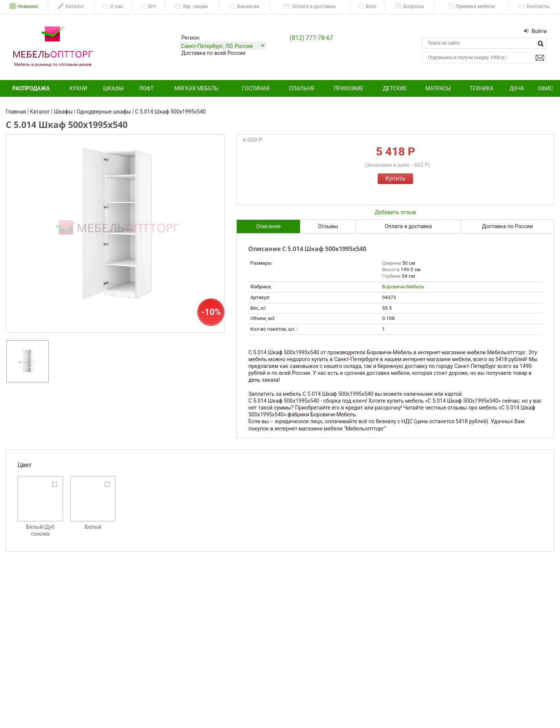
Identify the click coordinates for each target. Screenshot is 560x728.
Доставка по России (507, 226)
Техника (481, 88)
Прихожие (349, 88)
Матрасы (438, 88)
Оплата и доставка (310, 6)
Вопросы (410, 6)
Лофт (146, 88)
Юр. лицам (191, 6)
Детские (395, 88)
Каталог (71, 6)
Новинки (24, 6)
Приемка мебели (471, 6)
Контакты (534, 6)
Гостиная (256, 88)
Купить (395, 178)
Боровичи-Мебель (403, 287)
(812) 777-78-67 (311, 38)
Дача (517, 88)
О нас (113, 6)
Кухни (79, 88)
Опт (148, 6)
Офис (546, 88)
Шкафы (113, 88)
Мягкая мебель (196, 88)
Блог (367, 6)
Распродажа (31, 88)
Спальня (302, 88)
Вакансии (244, 6)
